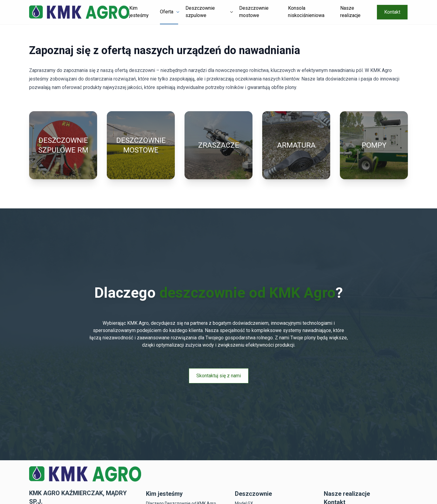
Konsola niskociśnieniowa (306, 12)
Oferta (167, 12)
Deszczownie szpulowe (200, 12)
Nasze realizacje (350, 12)
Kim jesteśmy (139, 12)
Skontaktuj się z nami (219, 376)
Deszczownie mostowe (254, 12)
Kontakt (392, 12)
